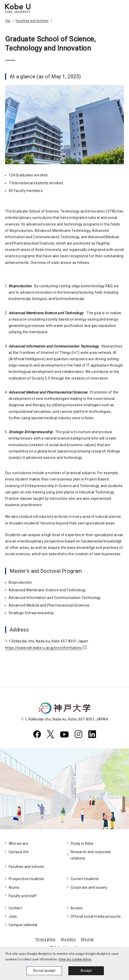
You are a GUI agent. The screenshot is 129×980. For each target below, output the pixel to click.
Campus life (19, 852)
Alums (14, 887)
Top (8, 21)
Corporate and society (89, 887)
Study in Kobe (82, 843)
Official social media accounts (96, 916)
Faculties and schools (26, 867)
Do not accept (44, 971)
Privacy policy (46, 939)
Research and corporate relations (91, 855)
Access (77, 908)
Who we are (18, 843)
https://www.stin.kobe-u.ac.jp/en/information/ (44, 648)
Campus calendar (23, 925)
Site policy (68, 939)
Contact (15, 908)
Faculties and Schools (32, 21)
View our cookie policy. (75, 959)
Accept (86, 971)
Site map (87, 939)
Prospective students (26, 879)
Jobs (13, 916)
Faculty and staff (23, 896)
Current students (85, 879)
